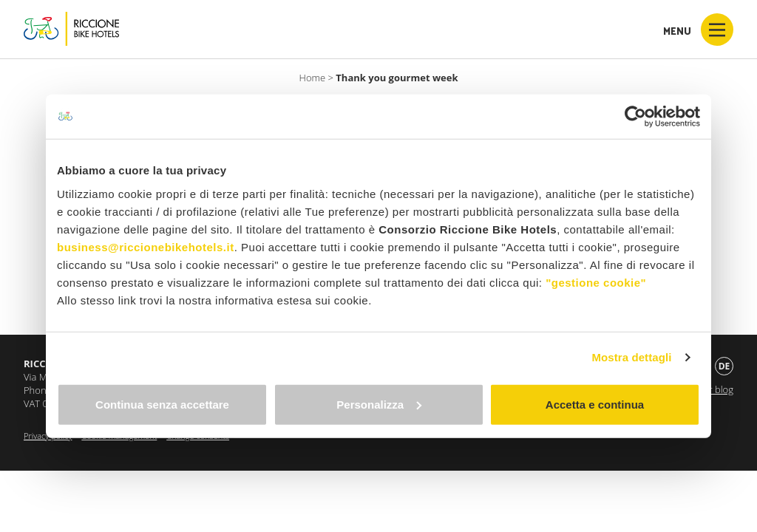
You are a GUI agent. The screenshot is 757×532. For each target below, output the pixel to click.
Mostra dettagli (631, 357)
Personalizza (379, 404)
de (724, 366)
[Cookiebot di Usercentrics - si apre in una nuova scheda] (635, 117)
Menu (698, 30)
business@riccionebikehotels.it (146, 246)
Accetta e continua (595, 404)
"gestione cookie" (596, 282)
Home (313, 78)
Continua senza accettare (162, 404)
